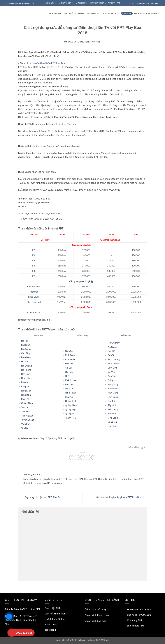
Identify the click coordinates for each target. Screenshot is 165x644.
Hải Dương (26, 366)
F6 (33, 255)
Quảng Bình (71, 401)
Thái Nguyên (27, 416)
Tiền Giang (113, 409)
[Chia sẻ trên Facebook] (72, 458)
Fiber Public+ (34, 312)
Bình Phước (114, 364)
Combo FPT (93, 13)
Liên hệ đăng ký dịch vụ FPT (105, 3)
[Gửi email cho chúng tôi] (133, 3)
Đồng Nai (112, 380)
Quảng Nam (71, 405)
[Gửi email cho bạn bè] (83, 458)
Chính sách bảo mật (95, 621)
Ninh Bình (26, 395)
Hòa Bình (26, 374)
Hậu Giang (113, 389)
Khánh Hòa (71, 380)
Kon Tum (69, 384)
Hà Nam (25, 361)
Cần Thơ (112, 376)
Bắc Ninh (25, 345)
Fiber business (34, 287)
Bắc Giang (26, 349)
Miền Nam (82, 3)
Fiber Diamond (34, 302)
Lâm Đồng (113, 397)
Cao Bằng (26, 353)
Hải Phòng (26, 370)
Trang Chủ (55, 13)
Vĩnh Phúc (26, 424)
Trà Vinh (112, 414)
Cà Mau (112, 372)
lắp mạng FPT (55, 438)
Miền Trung (66, 3)
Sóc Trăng (113, 401)
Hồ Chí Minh (114, 343)
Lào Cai (25, 382)
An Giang (112, 347)
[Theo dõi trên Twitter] (130, 3)
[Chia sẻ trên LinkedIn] (94, 458)
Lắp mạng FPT (95, 42)
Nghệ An (69, 389)
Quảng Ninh (27, 403)
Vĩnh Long (113, 418)
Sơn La (24, 407)
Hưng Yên (26, 378)
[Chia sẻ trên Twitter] (77, 458)
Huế (67, 376)
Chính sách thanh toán (97, 615)
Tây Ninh (112, 405)
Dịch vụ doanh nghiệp (147, 13)
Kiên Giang (113, 393)
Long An (112, 426)
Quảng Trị (70, 414)
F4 (33, 266)
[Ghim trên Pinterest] (88, 458)
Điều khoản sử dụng (95, 609)
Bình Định (70, 355)
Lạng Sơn (26, 386)
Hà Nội (25, 341)
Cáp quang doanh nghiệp (81, 281)
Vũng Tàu (112, 422)
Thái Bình (26, 412)
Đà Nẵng (69, 351)
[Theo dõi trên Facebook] (125, 3)
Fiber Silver (34, 297)
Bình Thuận (71, 359)
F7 (33, 250)
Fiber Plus (33, 292)
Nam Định (26, 391)
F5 (33, 260)
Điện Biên (26, 357)
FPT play (127, 13)
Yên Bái (25, 428)
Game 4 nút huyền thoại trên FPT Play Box (42, 63)
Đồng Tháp (113, 384)
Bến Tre (112, 355)
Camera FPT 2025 (111, 13)
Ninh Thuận (71, 393)
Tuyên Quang (28, 420)
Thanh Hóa (70, 418)
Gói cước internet (74, 13)
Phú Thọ (25, 399)
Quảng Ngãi (71, 409)
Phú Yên (69, 397)
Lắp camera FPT (136, 625)
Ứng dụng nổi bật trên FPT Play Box (40, 497)
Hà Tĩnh (69, 372)
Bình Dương (114, 359)
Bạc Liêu (112, 351)
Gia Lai (68, 368)
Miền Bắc (50, 3)
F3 (33, 271)
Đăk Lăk (69, 364)
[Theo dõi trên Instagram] (128, 3)
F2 (33, 276)
